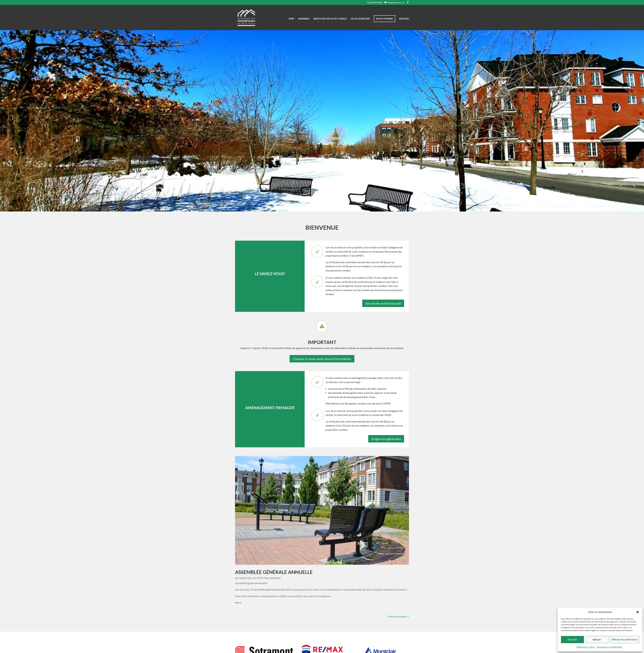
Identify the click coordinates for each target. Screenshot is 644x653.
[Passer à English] (404, 24)
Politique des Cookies (586, 647)
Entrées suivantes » (399, 616)
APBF (291, 19)
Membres (304, 19)
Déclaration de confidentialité (609, 647)
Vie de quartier (360, 19)
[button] (638, 612)
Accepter (572, 639)
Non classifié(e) (272, 578)
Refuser (597, 639)
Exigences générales (386, 439)
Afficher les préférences (625, 639)
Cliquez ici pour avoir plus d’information (322, 359)
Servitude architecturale (330, 19)
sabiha (243, 578)
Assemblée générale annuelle (274, 572)
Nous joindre (385, 19)
